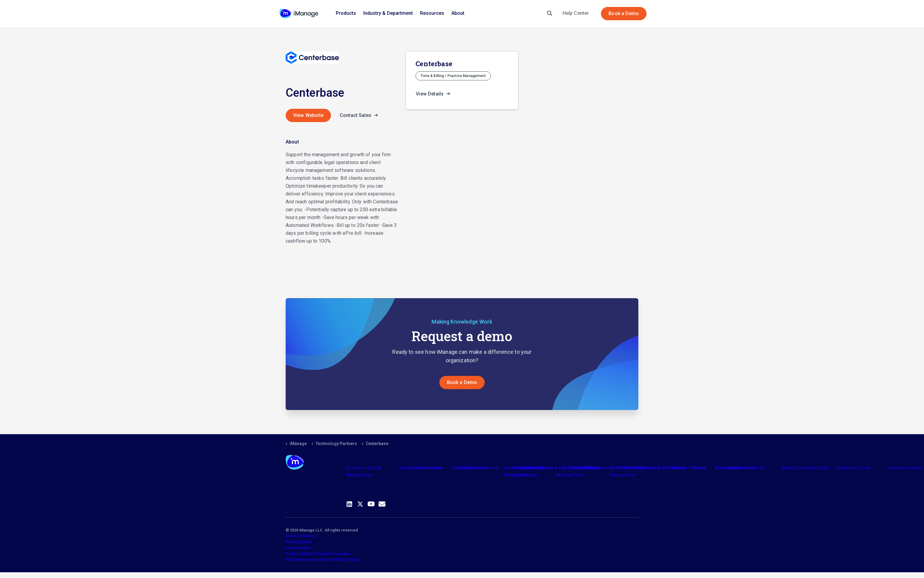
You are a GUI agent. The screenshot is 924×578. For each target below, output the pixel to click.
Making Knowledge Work (806, 468)
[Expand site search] (550, 14)
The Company (599, 468)
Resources (432, 13)
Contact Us (754, 468)
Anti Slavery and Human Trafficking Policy (323, 559)
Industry (534, 468)
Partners (474, 468)
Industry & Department (388, 13)
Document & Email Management (364, 471)
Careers (699, 468)
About (458, 13)
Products (346, 13)
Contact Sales (361, 115)
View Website (308, 115)
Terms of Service (301, 536)
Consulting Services (425, 468)
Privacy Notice (299, 542)
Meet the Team (653, 468)
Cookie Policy (298, 548)
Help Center (576, 13)
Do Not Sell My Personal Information (318, 554)
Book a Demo (624, 14)
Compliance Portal (853, 468)
